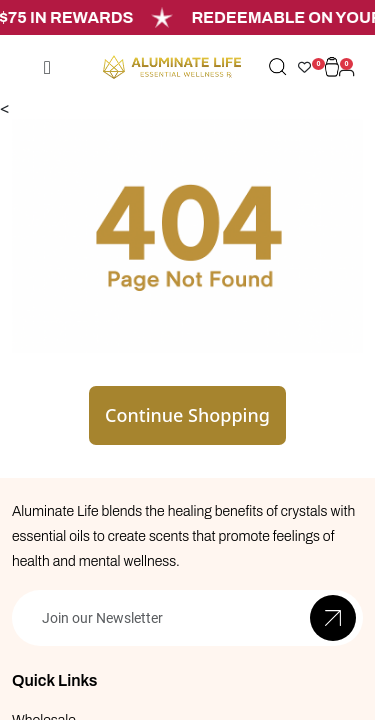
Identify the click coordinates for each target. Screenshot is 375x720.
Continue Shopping (187, 316)
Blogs (29, 688)
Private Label (51, 655)
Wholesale (44, 622)
